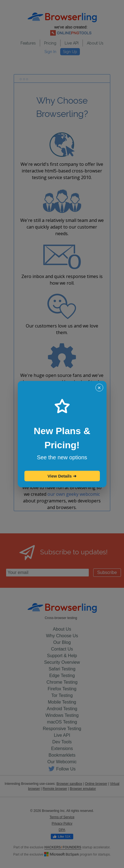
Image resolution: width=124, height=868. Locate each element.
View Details (62, 476)
